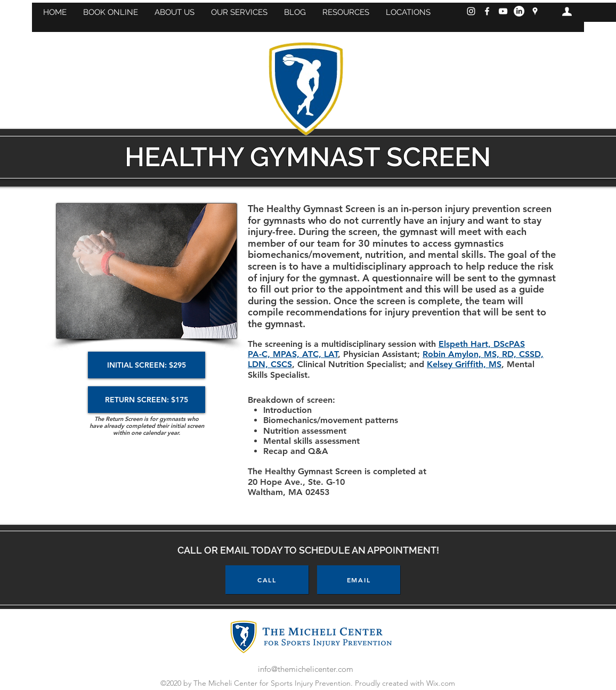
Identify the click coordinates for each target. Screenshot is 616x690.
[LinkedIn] (519, 11)
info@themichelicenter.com (306, 669)
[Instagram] (471, 11)
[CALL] (267, 580)
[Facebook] (487, 11)
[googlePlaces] (535, 11)
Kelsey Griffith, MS (464, 364)
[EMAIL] (359, 580)
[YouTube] (503, 11)
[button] (110, 12)
